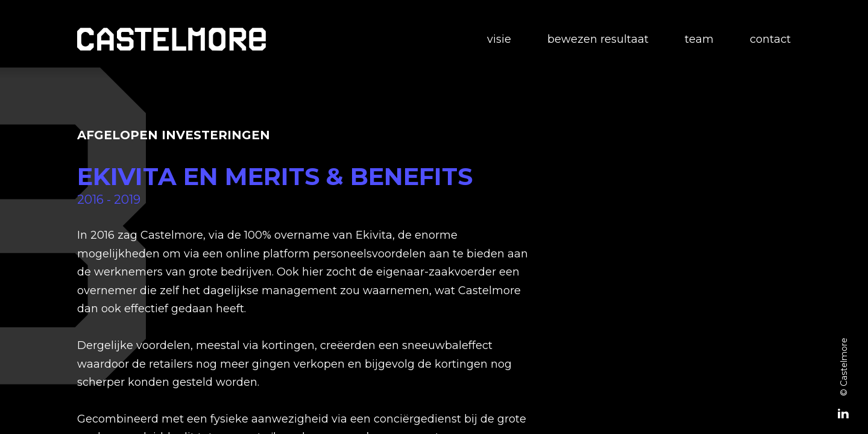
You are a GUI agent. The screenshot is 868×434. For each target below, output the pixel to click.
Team (699, 39)
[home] (171, 39)
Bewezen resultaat (598, 39)
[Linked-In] (843, 415)
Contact (770, 39)
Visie (499, 39)
